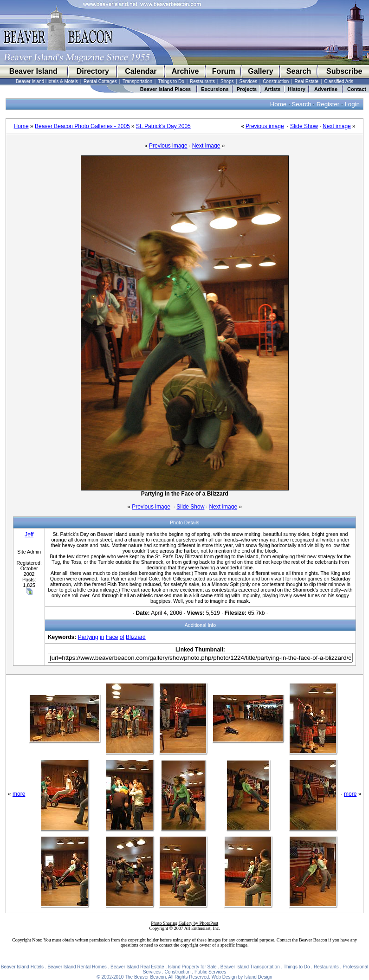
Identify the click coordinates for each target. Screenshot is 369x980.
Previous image (265, 126)
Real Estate (306, 81)
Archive (185, 71)
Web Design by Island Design (242, 977)
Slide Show (304, 126)
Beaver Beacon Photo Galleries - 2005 (82, 126)
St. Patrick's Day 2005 (163, 126)
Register (328, 104)
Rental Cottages (100, 81)
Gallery (260, 71)
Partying (88, 637)
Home (278, 104)
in (102, 637)
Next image (337, 126)
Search (299, 71)
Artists (273, 89)
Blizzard (136, 637)
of (122, 637)
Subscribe (344, 71)
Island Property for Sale (192, 967)
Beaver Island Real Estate (137, 967)
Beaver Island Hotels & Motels (47, 81)
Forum (224, 71)
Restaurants (202, 81)
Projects (247, 89)
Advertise (326, 89)
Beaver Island (33, 71)
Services (248, 81)
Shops (227, 81)
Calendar (141, 71)
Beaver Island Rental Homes (77, 967)
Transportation (137, 81)
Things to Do (171, 81)
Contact (357, 89)
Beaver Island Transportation (250, 967)
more (19, 794)
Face (112, 637)
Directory (93, 71)
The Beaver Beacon (145, 977)
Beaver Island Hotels (22, 967)
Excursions (215, 89)
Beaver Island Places (165, 89)
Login (352, 104)
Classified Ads (339, 81)
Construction (276, 81)
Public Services (210, 972)
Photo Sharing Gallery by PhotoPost (184, 923)
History (297, 89)
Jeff (29, 535)
